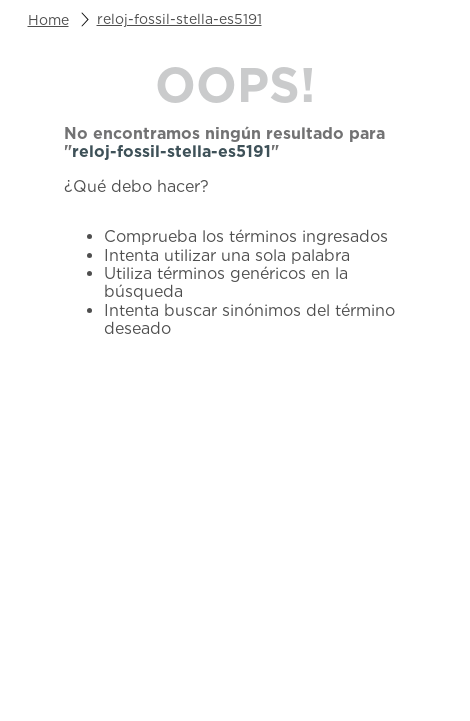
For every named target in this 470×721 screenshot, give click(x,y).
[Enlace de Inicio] (48, 20)
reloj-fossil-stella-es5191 (179, 19)
